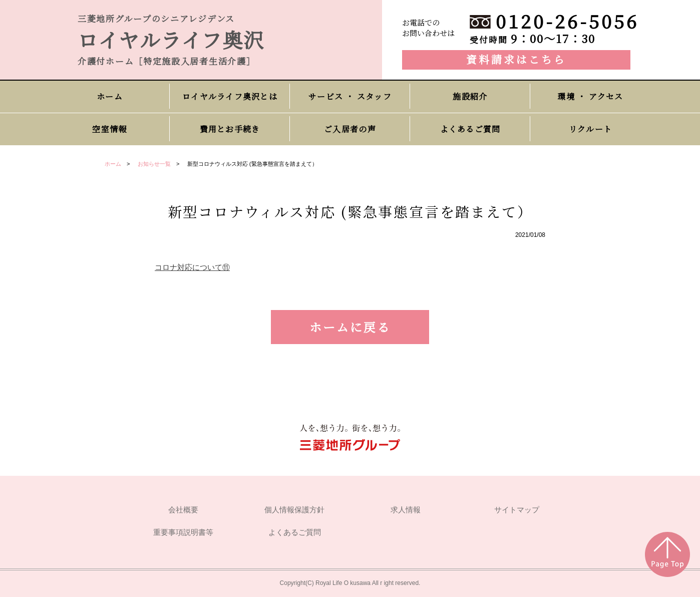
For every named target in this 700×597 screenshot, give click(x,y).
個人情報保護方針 (294, 510)
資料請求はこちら (516, 59)
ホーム (113, 164)
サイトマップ (517, 510)
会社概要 (183, 510)
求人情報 (406, 510)
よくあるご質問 (295, 532)
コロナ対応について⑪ (192, 267)
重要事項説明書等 (183, 532)
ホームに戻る (350, 327)
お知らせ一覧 (154, 164)
